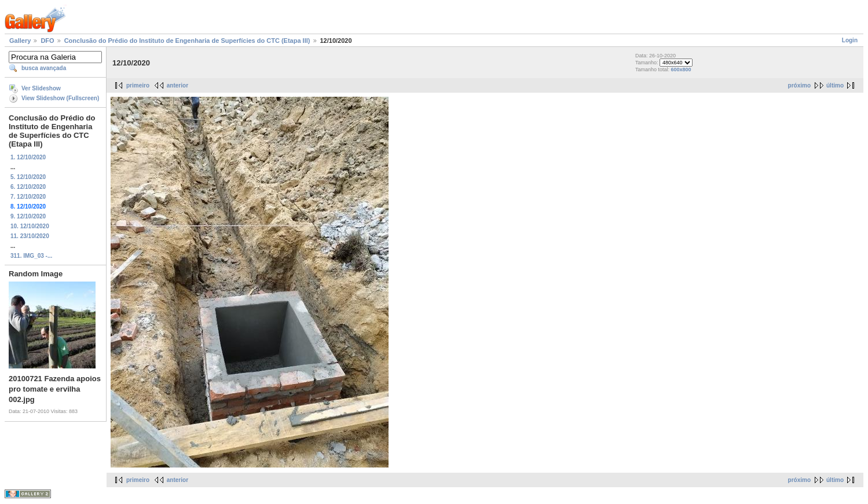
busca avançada (44, 68)
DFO (47, 41)
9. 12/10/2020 (28, 216)
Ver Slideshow (41, 88)
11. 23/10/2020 (30, 236)
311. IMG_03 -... (31, 256)
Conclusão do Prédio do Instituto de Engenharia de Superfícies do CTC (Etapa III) (187, 41)
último (835, 85)
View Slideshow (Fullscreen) (60, 98)
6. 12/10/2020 (28, 187)
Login (850, 40)
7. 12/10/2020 (28, 197)
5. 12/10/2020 (28, 177)
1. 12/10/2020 (28, 157)
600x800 (681, 70)
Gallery (20, 41)
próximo (799, 85)
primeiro (138, 85)
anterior (177, 85)
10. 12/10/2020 (30, 226)
